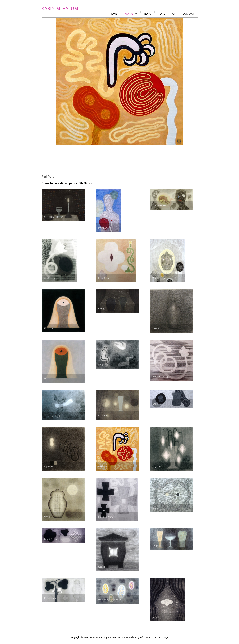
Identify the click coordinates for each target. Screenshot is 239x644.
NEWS (148, 14)
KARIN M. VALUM (60, 8)
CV (174, 14)
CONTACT (188, 14)
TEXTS (162, 14)
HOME (114, 14)
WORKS (129, 14)
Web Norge (162, 637)
